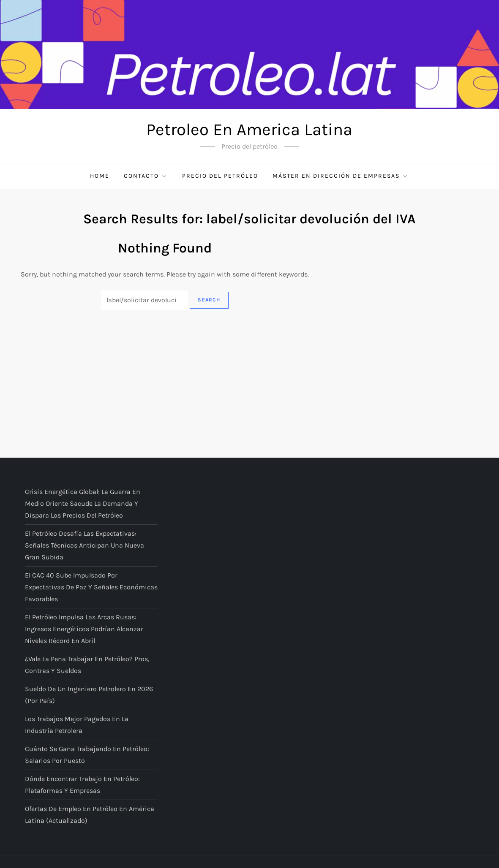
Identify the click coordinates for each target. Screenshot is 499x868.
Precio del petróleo (220, 176)
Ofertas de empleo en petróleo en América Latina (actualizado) (90, 815)
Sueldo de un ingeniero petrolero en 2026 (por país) (89, 695)
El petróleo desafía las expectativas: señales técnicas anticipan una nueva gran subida (85, 545)
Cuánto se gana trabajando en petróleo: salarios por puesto (87, 755)
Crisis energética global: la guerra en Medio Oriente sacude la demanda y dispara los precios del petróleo (83, 503)
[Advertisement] (249, 373)
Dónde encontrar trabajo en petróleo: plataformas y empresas (82, 785)
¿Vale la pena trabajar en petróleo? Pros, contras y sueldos (87, 665)
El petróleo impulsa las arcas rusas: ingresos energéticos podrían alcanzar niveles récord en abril (84, 629)
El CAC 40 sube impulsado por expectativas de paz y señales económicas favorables (91, 587)
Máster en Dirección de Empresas (341, 176)
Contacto (146, 176)
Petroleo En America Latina (249, 129)
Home (100, 176)
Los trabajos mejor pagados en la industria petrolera (77, 725)
